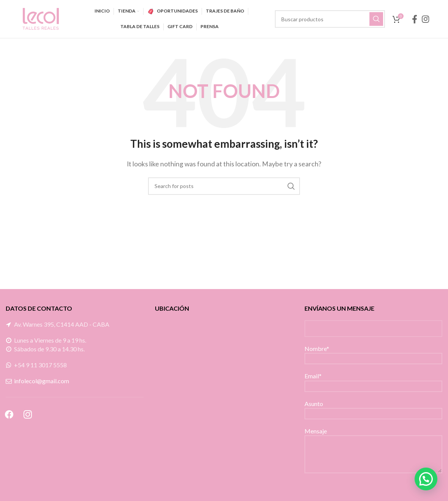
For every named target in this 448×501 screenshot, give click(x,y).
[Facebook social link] (415, 19)
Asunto (373, 408)
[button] (426, 479)
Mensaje (373, 442)
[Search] (330, 19)
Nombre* (373, 353)
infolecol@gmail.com (42, 381)
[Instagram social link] (425, 19)
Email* (373, 380)
